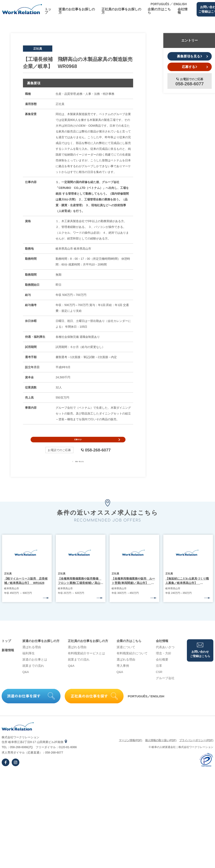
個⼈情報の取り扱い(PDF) (161, 748)
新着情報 (8, 658)
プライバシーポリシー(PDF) (196, 748)
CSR (159, 679)
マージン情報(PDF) (131, 748)
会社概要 (162, 667)
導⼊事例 (123, 673)
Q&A (26, 679)
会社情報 (183, 11)
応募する (78, 443)
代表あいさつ (165, 655)
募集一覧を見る (78, 469)
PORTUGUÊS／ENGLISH (146, 704)
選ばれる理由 (32, 655)
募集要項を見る (190, 56)
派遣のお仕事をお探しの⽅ (77, 11)
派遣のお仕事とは (35, 667)
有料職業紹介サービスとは (86, 661)
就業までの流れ (33, 673)
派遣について (126, 655)
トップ (48, 11)
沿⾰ (159, 673)
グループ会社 (165, 686)
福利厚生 (29, 661)
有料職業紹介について (132, 661)
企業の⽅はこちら (159, 11)
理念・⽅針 (164, 661)
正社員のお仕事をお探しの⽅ (121, 11)
